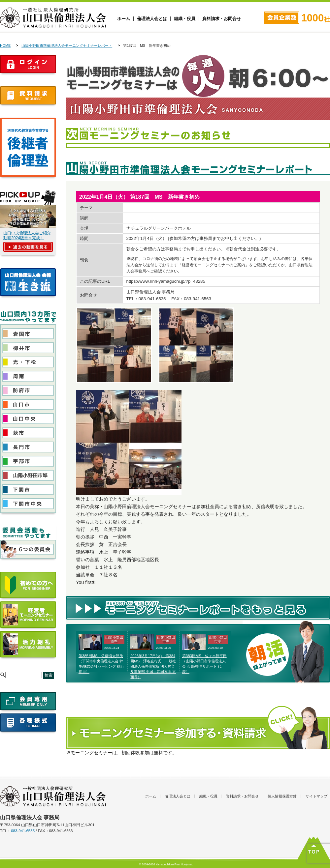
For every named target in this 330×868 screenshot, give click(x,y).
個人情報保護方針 (282, 796)
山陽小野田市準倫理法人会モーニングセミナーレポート (67, 45)
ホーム (124, 19)
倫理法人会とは (152, 19)
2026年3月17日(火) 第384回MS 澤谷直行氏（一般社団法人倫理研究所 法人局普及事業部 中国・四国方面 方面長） (153, 666)
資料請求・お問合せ (222, 19)
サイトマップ (316, 796)
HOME (5, 45)
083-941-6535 (23, 831)
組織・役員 (185, 19)
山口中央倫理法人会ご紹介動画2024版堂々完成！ (27, 235)
